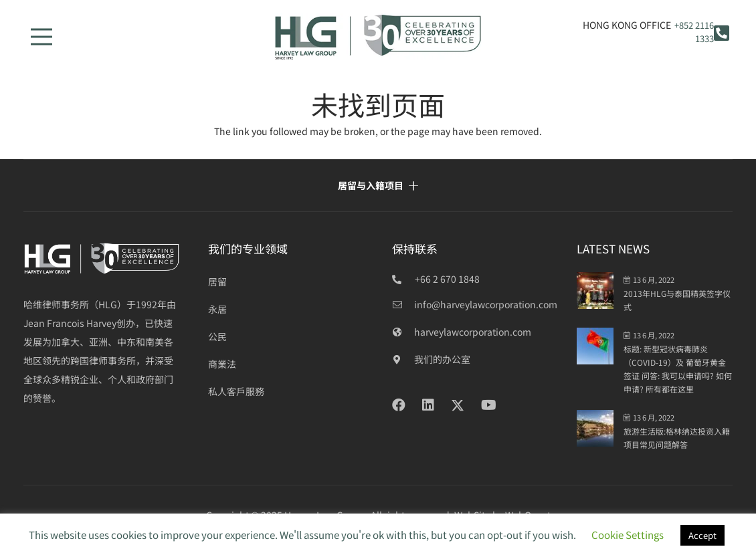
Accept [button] (702, 535)
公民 (217, 336)
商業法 (222, 364)
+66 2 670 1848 (447, 279)
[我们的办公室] (403, 359)
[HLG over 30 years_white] (102, 258)
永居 (217, 309)
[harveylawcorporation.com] (403, 332)
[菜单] (41, 37)
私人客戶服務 (236, 391)
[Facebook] (399, 405)
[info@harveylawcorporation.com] (403, 304)
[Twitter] (458, 406)
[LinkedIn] (428, 405)
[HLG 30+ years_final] (378, 37)
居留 (217, 282)
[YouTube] (489, 405)
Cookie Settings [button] (628, 535)
